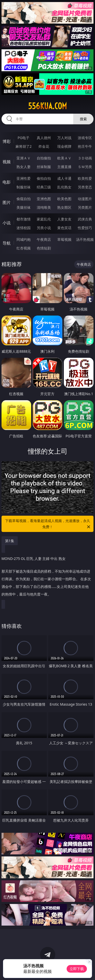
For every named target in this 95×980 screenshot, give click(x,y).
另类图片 (85, 207)
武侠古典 (85, 219)
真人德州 (44, 138)
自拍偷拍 (44, 158)
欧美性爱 (85, 178)
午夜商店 (44, 239)
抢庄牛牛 (85, 146)
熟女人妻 (24, 167)
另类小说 (44, 228)
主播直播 (64, 167)
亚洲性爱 (24, 178)
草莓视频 (64, 239)
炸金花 (44, 146)
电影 (7, 182)
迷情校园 (24, 228)
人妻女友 (64, 219)
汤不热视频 (85, 239)
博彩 (7, 141)
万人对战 (64, 138)
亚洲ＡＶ (24, 158)
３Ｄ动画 (85, 158)
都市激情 (24, 219)
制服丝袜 (24, 187)
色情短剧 (44, 248)
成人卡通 (64, 178)
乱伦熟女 (64, 187)
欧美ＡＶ (64, 158)
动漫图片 (85, 199)
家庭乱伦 (44, 219)
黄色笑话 (64, 228)
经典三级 (44, 187)
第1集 (10, 541)
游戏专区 (85, 138)
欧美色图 (64, 199)
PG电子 (23, 138)
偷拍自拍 (44, 178)
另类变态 (85, 187)
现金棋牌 (64, 146)
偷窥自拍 (24, 199)
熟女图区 (64, 207)
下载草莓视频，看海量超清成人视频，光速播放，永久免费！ (48, 524)
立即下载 (77, 969)
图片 (7, 202)
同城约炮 (24, 239)
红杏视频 (24, 248)
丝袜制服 (44, 167)
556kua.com (48, 106)
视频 (7, 162)
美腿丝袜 (24, 207)
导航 (7, 243)
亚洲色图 (44, 199)
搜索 (83, 119)
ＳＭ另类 (85, 167)
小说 (7, 223)
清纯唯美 (44, 207)
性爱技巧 (85, 228)
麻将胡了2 (24, 146)
